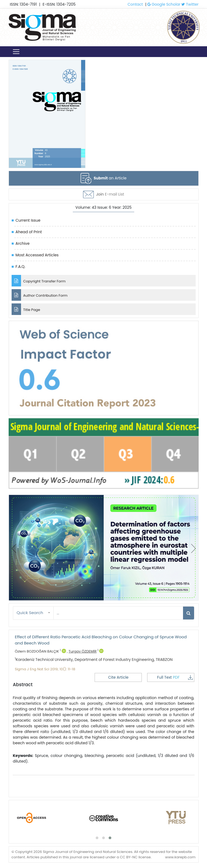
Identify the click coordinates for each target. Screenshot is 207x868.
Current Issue (28, 220)
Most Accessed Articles (37, 255)
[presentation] (14, 548)
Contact (135, 4)
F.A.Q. (20, 267)
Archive (23, 243)
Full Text (175, 677)
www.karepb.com (180, 857)
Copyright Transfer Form (39, 281)
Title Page (26, 309)
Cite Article (118, 677)
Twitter (190, 4)
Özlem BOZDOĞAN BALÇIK (40, 651)
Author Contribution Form (40, 295)
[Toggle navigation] (16, 52)
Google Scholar (164, 4)
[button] (33, 613)
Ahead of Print (29, 232)
